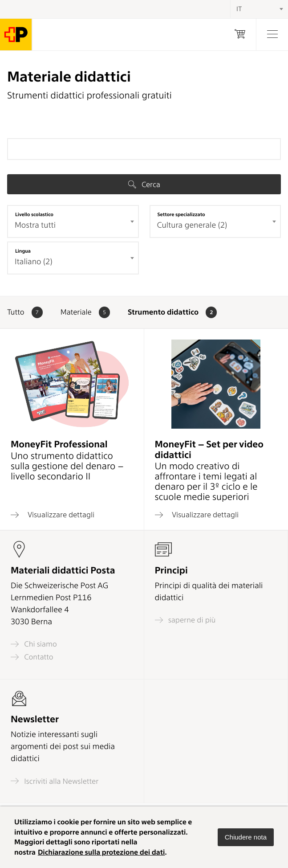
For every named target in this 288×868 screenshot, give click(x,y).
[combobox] (73, 221)
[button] (246, 837)
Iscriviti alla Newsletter (55, 781)
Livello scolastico (34, 214)
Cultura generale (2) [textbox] (192, 225)
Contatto (32, 657)
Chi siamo (34, 644)
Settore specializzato (181, 214)
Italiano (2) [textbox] (34, 262)
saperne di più (185, 620)
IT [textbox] (239, 9)
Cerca (144, 184)
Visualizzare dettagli (53, 515)
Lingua (23, 251)
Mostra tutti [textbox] (35, 225)
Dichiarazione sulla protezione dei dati (101, 852)
